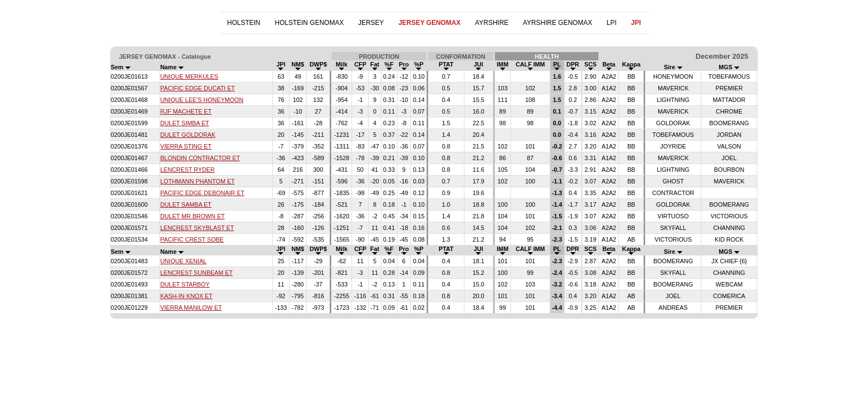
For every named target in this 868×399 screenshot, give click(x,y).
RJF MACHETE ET (186, 111)
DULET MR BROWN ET (192, 216)
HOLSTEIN (244, 23)
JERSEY (371, 23)
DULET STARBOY (185, 284)
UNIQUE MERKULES (189, 76)
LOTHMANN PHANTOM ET (197, 181)
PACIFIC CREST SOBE (192, 239)
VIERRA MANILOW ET (191, 308)
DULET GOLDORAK (188, 135)
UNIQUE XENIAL (183, 261)
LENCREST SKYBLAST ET (197, 228)
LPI (612, 23)
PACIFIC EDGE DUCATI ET (197, 88)
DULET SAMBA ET (185, 204)
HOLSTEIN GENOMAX (309, 23)
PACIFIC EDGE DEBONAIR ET (202, 193)
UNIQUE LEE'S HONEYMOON (201, 100)
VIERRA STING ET (186, 146)
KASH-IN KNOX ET (186, 296)
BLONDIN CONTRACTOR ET (200, 158)
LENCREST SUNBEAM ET (196, 273)
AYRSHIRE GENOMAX (558, 23)
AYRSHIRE (492, 23)
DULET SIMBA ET (184, 123)
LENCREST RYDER (187, 170)
